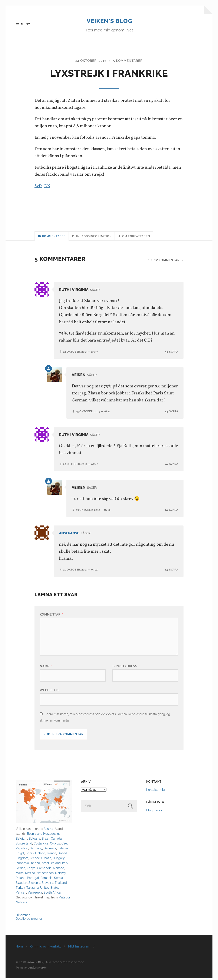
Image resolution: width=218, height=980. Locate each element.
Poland (21, 879)
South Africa (52, 894)
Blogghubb (154, 812)
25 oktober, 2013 (95, 413)
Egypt (20, 855)
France (52, 855)
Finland (40, 855)
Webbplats (50, 692)
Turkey (20, 889)
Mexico (30, 874)
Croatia (46, 860)
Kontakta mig (156, 791)
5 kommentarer (129, 61)
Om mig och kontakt (46, 948)
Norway (60, 874)
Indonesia (22, 865)
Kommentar (51, 616)
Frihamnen (23, 916)
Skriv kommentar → (166, 262)
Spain (30, 855)
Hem (19, 948)
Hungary (59, 860)
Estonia (63, 850)
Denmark (50, 850)
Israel (45, 865)
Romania (47, 879)
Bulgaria (34, 840)
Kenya (31, 869)
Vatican (21, 894)
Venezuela (35, 894)
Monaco (59, 869)
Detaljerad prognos (29, 920)
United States (50, 889)
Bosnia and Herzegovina (44, 835)
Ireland (35, 865)
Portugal (33, 879)
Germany (36, 850)
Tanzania (33, 889)
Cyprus (55, 845)
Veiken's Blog (110, 21)
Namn (46, 668)
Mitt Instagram (79, 948)
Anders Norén (38, 969)
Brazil (46, 840)
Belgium (22, 840)
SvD (38, 186)
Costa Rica (41, 845)
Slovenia (34, 884)
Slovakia (47, 884)
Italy (65, 865)
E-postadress (126, 668)
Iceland (56, 865)
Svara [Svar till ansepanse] (174, 571)
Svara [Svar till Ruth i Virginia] (174, 353)
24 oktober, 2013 (90, 61)
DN (48, 186)
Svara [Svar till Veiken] (174, 413)
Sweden (21, 884)
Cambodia (44, 869)
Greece (35, 860)
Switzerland (24, 845)
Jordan (21, 869)
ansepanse (70, 535)
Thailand (61, 884)
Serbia (59, 879)
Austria (48, 830)
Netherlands (45, 874)
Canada (56, 840)
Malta (20, 874)
